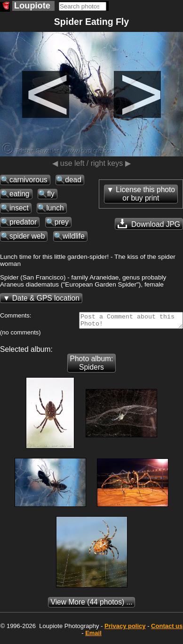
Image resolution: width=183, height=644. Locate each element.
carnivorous (28, 180)
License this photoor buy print (145, 194)
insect (19, 208)
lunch (55, 208)
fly (51, 194)
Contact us (167, 629)
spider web (27, 236)
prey (62, 222)
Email (93, 636)
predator (23, 222)
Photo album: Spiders (92, 366)
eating (20, 194)
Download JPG (149, 224)
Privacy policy (125, 629)
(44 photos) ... (92, 605)
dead (73, 180)
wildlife (74, 236)
